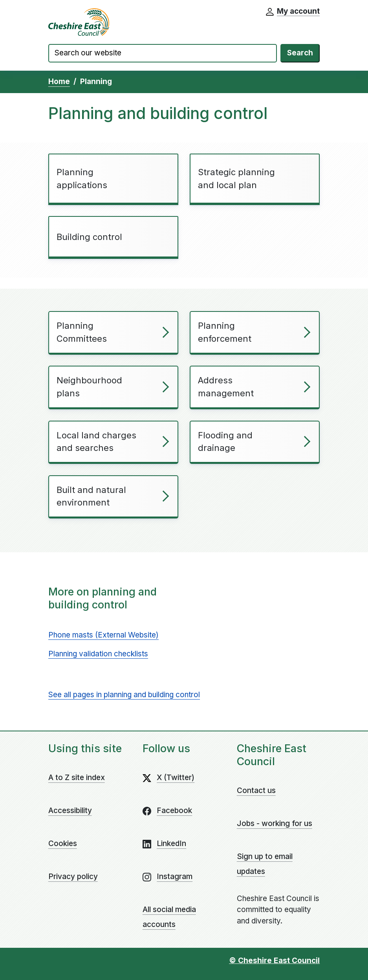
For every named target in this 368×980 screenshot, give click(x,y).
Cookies (63, 844)
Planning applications (82, 179)
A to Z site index (77, 778)
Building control (89, 237)
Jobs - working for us (275, 823)
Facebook (174, 811)
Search (300, 53)
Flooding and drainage (225, 442)
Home (59, 82)
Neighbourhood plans (89, 387)
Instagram (175, 877)
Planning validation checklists (98, 654)
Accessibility (70, 811)
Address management (226, 387)
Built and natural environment (91, 496)
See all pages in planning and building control (124, 695)
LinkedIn (171, 844)
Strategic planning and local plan (236, 179)
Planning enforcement (225, 332)
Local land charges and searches (96, 442)
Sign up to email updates (265, 864)
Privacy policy (73, 877)
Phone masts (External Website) (103, 635)
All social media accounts (169, 917)
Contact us (256, 790)
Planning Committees (82, 332)
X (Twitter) (176, 778)
